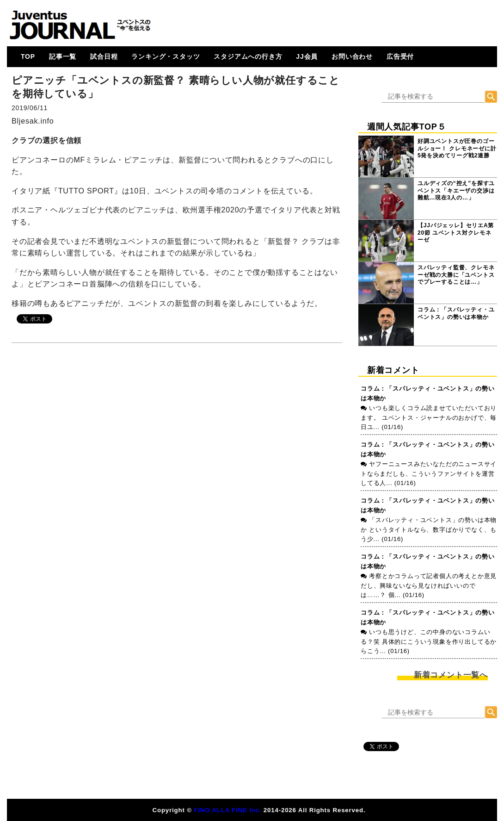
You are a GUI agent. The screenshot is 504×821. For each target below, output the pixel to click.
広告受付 (400, 56)
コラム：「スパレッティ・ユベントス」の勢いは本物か (456, 313)
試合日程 (104, 56)
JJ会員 (307, 56)
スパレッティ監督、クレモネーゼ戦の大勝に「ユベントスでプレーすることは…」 (456, 275)
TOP (28, 56)
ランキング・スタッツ (166, 56)
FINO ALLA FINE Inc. (227, 810)
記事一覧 (63, 56)
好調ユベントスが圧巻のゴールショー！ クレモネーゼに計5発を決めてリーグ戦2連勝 (457, 148)
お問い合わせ (352, 56)
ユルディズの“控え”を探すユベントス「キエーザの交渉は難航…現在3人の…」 (456, 190)
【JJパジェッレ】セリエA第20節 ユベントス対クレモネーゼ (456, 233)
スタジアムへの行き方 (248, 56)
